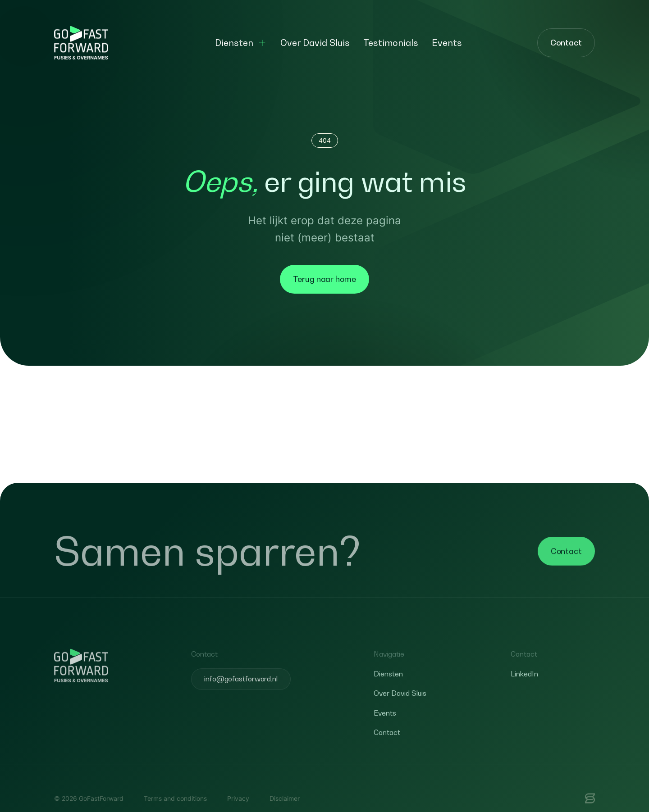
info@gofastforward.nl (241, 694)
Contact (566, 43)
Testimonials (391, 43)
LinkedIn (524, 688)
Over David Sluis (315, 43)
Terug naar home (324, 279)
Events (447, 43)
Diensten (234, 43)
